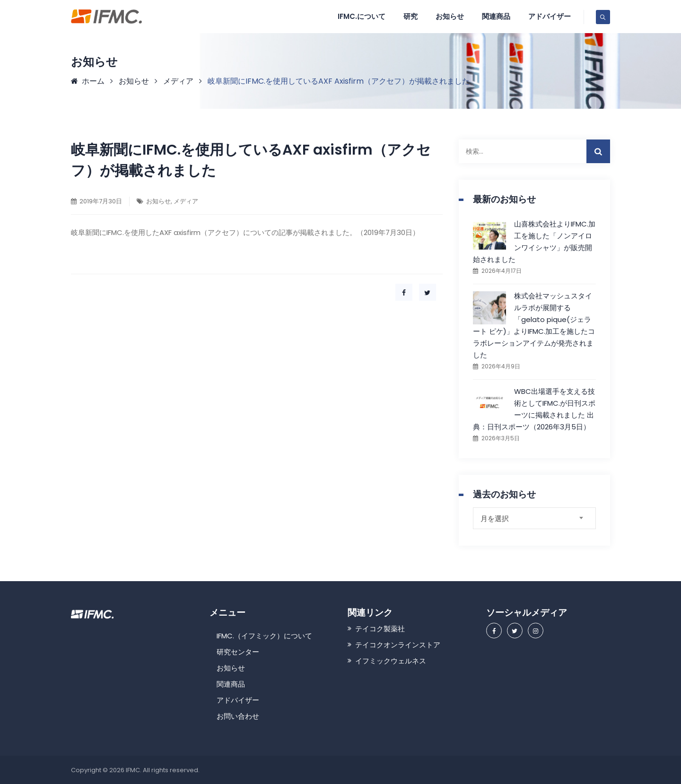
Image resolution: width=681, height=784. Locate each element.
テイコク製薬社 (380, 629)
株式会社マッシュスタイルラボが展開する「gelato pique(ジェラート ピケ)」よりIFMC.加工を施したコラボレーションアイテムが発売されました (534, 325)
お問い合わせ (238, 716)
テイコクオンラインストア (398, 645)
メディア (186, 201)
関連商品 (496, 16)
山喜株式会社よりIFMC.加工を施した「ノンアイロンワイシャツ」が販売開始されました (534, 242)
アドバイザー (550, 16)
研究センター (238, 652)
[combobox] (534, 518)
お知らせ (450, 16)
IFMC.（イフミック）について (264, 636)
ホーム (88, 81)
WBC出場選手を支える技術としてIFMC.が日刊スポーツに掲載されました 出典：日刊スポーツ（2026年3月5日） (534, 409)
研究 (410, 16)
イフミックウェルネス (391, 661)
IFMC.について (362, 16)
